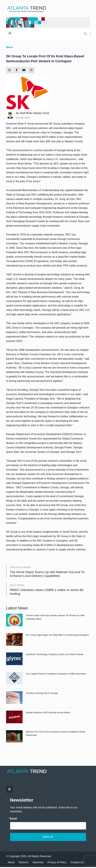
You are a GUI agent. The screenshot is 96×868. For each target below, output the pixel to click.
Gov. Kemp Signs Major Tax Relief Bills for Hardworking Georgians (57, 636)
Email (14, 820)
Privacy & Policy (57, 863)
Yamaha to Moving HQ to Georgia (42, 694)
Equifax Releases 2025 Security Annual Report (48, 714)
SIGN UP (48, 838)
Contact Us (77, 863)
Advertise (38, 863)
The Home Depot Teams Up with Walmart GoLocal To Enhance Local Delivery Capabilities (49, 574)
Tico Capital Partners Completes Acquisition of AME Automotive (56, 675)
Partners (24, 863)
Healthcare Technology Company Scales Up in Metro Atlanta (55, 655)
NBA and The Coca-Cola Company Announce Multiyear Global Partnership (55, 735)
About (11, 863)
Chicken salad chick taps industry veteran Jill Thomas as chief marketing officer (55, 618)
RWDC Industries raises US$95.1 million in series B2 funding (48, 593)
